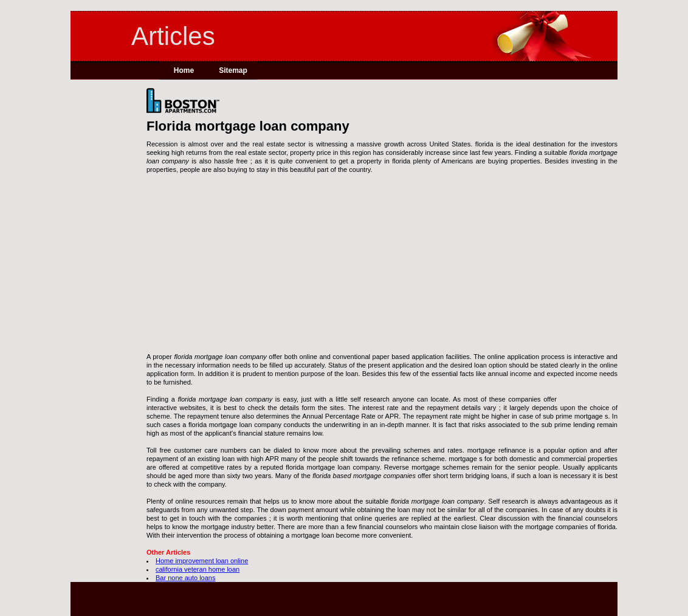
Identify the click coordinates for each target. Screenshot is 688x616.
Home (184, 70)
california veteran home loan (198, 569)
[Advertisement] (382, 267)
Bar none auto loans (185, 578)
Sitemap (233, 70)
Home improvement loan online (202, 561)
